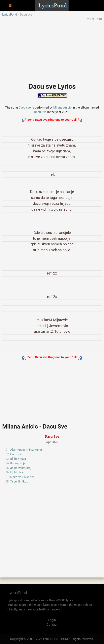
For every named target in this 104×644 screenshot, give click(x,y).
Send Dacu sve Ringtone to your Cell (52, 120)
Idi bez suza (18, 459)
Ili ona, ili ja (18, 463)
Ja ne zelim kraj (21, 468)
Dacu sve (25, 108)
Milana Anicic (62, 108)
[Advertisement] (52, 50)
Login (52, 620)
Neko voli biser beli (23, 477)
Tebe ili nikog (19, 481)
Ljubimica (17, 472)
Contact (52, 625)
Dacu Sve (40, 112)
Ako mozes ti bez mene (26, 450)
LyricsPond (10, 15)
